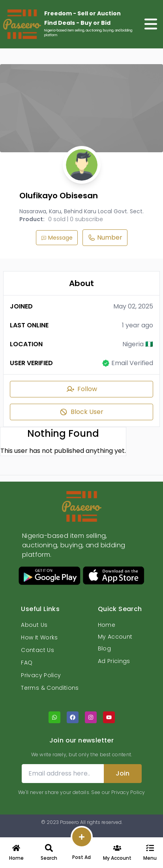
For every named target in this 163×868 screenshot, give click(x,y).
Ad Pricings (114, 661)
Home (107, 625)
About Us (34, 625)
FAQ (27, 663)
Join (123, 773)
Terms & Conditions (50, 688)
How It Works (39, 637)
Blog (104, 648)
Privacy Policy (41, 675)
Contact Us (37, 650)
